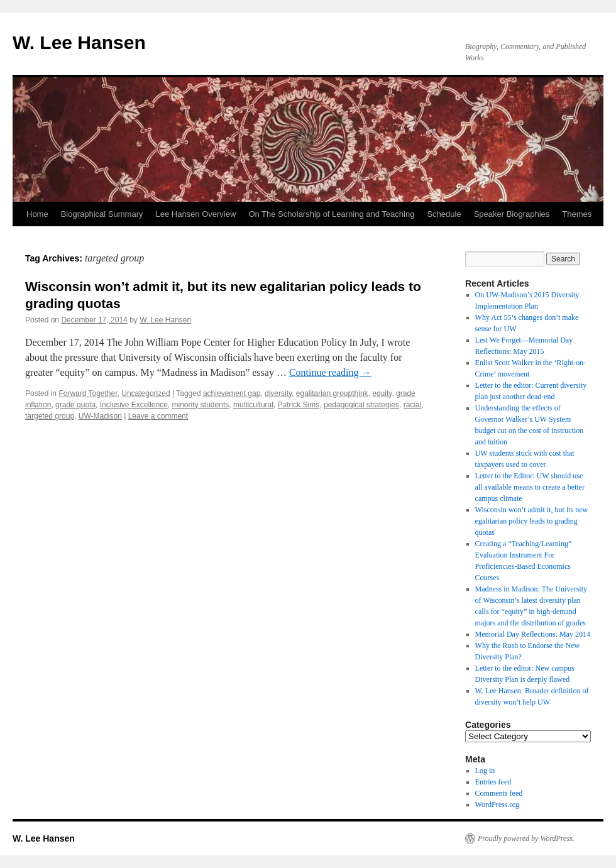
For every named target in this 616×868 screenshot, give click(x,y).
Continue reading (330, 372)
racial (413, 405)
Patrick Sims (299, 405)
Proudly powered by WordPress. (526, 838)
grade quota (75, 405)
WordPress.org (497, 805)
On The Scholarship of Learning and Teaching (331, 214)
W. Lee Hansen (79, 42)
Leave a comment (158, 416)
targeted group (50, 416)
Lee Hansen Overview (195, 214)
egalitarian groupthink (332, 393)
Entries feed (493, 782)
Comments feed (499, 793)
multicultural (253, 405)
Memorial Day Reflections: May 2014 (533, 634)
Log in (485, 771)
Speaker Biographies (512, 214)
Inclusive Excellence (134, 405)
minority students (201, 405)
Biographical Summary (102, 214)
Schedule (444, 214)
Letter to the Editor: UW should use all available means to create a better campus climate (530, 487)
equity (382, 393)
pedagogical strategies (361, 405)
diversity (278, 393)
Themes (577, 214)
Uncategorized (146, 393)
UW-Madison (100, 416)
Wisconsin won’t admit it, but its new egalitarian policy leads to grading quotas (532, 521)
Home (37, 214)
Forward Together (88, 393)
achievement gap (232, 393)
